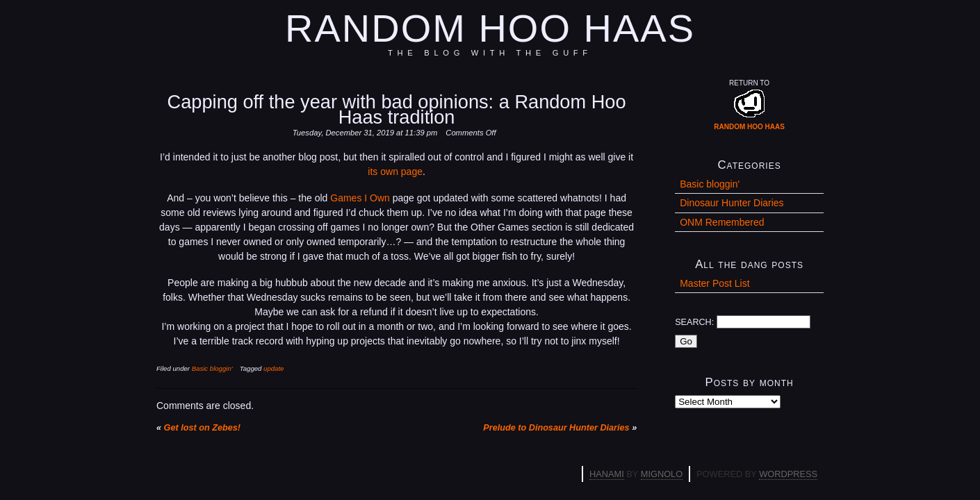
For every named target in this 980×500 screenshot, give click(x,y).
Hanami (607, 474)
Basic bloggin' (212, 368)
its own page (395, 172)
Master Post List (714, 283)
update (273, 368)
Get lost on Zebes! (202, 428)
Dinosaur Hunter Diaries (732, 203)
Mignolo (662, 474)
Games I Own (360, 198)
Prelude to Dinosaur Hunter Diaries (556, 428)
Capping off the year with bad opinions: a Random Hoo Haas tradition (397, 109)
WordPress (788, 474)
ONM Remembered (722, 222)
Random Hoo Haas (490, 28)
